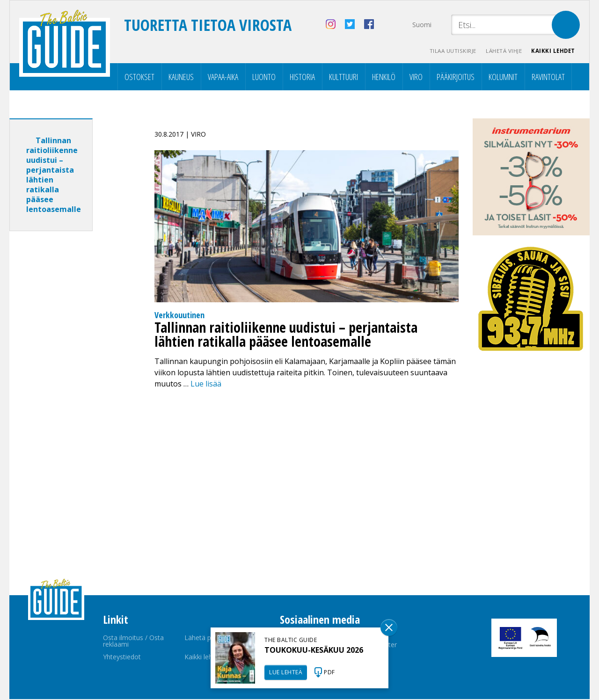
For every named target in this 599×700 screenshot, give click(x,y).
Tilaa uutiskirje (445, 52)
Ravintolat (548, 78)
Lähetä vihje (499, 52)
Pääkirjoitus (456, 78)
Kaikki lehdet (552, 52)
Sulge (389, 627)
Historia (302, 78)
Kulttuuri (343, 78)
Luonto (264, 78)
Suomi (422, 25)
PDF (329, 672)
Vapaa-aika (223, 78)
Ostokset (139, 78)
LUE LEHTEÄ (286, 672)
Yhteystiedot (122, 658)
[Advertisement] (68, 386)
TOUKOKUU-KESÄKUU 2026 (314, 650)
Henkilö (384, 78)
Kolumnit (503, 78)
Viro (416, 78)
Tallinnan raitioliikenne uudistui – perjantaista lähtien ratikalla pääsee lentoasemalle (54, 176)
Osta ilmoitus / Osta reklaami (133, 642)
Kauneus (181, 78)
